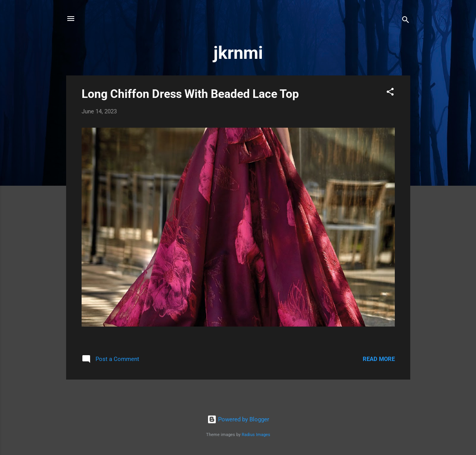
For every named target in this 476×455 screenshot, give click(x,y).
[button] (390, 93)
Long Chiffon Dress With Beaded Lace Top (190, 94)
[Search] (406, 21)
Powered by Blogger (238, 419)
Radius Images (256, 435)
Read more (379, 359)
